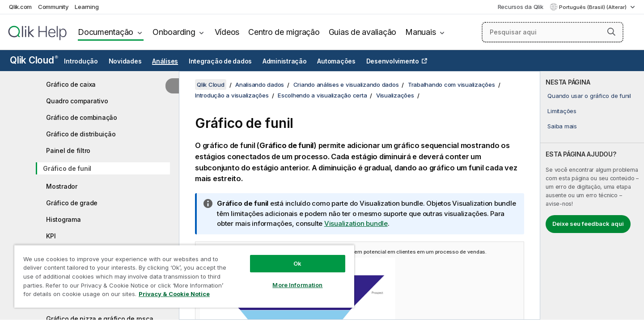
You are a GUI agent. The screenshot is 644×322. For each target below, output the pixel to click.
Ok (297, 263)
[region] (184, 276)
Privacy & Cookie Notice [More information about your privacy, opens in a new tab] (174, 294)
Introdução (81, 61)
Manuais (420, 32)
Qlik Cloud (34, 60)
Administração (285, 61)
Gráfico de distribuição (81, 134)
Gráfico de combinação (82, 117)
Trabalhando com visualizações (451, 85)
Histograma (64, 219)
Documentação (106, 32)
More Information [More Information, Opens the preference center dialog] (297, 285)
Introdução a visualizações (232, 95)
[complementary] (592, 195)
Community (53, 7)
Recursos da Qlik (521, 7)
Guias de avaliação (363, 32)
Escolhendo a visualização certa (322, 95)
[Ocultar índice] (172, 86)
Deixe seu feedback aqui (588, 224)
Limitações (562, 111)
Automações (336, 61)
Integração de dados (220, 61)
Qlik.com (20, 7)
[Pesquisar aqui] (553, 32)
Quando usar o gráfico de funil (589, 96)
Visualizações (395, 95)
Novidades (125, 61)
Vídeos (227, 32)
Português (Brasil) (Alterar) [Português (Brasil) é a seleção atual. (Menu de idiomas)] (593, 7)
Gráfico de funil (67, 168)
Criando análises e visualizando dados (346, 85)
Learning (87, 7)
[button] (611, 32)
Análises (165, 61)
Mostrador (62, 186)
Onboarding (174, 32)
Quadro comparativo (77, 101)
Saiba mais (562, 126)
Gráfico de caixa (71, 84)
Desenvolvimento (393, 61)
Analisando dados (260, 85)
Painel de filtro (68, 150)
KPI (51, 236)
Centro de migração (284, 32)
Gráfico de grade (72, 203)
